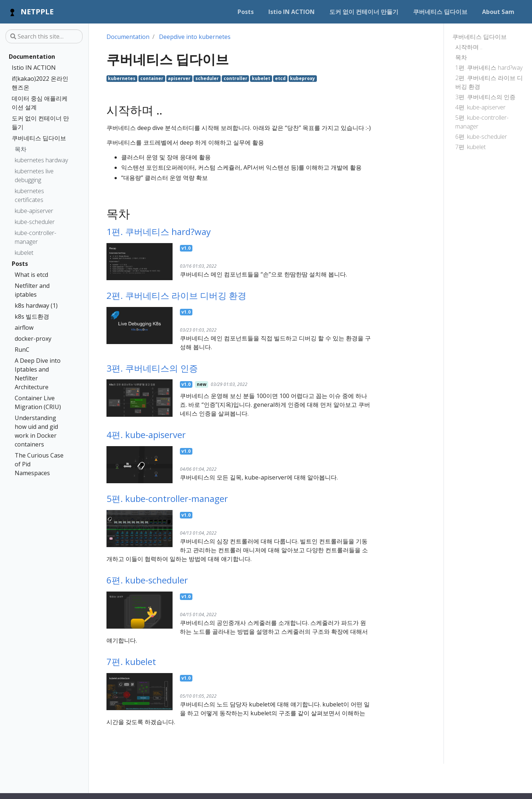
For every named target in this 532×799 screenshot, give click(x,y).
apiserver (179, 78)
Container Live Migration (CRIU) (38, 402)
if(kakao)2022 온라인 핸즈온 (40, 83)
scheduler (207, 78)
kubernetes (122, 78)
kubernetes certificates (29, 195)
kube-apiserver (34, 211)
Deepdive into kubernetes (195, 37)
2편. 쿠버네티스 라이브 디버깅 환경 (489, 82)
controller (236, 78)
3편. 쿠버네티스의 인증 (485, 97)
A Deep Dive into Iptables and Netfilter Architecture (38, 374)
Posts (20, 264)
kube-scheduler (35, 222)
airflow (24, 328)
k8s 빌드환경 (32, 317)
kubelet (24, 253)
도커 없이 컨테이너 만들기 (40, 123)
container (152, 78)
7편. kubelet (471, 147)
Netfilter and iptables (32, 290)
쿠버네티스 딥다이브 (39, 138)
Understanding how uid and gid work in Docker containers (36, 431)
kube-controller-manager (35, 237)
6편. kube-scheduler (481, 137)
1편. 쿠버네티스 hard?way (489, 68)
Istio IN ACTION (34, 68)
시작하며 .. (469, 47)
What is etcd (31, 275)
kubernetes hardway (41, 160)
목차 (21, 149)
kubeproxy (303, 78)
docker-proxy (33, 339)
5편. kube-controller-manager (482, 122)
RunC (22, 350)
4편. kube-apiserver (480, 107)
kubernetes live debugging (34, 176)
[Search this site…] (44, 36)
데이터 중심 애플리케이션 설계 (40, 103)
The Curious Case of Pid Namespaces (39, 464)
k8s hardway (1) (36, 305)
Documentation (32, 57)
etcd (280, 78)
